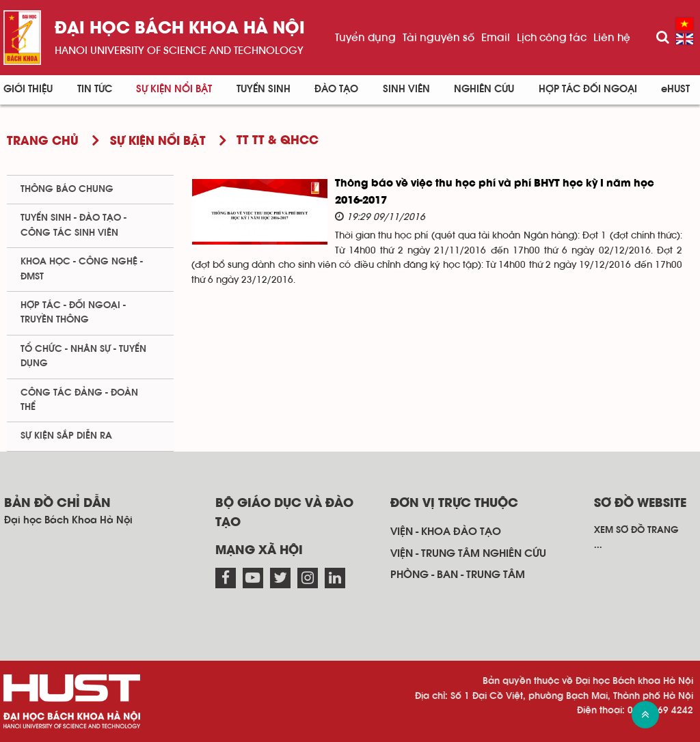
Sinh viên (406, 89)
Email (496, 38)
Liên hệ (612, 38)
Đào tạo (336, 89)
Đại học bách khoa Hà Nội (180, 29)
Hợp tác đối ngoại (588, 89)
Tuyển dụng (365, 38)
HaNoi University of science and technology (179, 51)
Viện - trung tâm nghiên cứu (468, 553)
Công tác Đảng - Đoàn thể (79, 400)
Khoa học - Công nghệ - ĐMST (82, 269)
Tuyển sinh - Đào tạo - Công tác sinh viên (73, 225)
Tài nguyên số (439, 38)
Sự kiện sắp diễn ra (66, 436)
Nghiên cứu (484, 89)
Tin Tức (95, 89)
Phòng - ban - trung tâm (458, 575)
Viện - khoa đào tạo (446, 532)
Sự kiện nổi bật (174, 89)
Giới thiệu (28, 89)
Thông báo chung (67, 189)
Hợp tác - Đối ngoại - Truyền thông (73, 313)
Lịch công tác (552, 38)
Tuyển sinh (264, 89)
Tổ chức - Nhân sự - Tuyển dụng (83, 356)
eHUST (675, 89)
